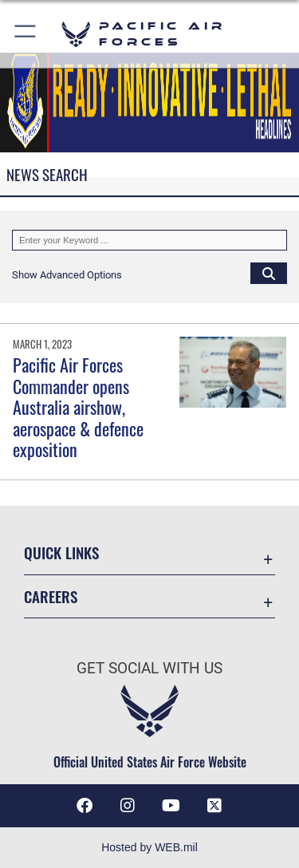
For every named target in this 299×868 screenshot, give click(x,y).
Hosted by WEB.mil (149, 847)
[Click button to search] (269, 273)
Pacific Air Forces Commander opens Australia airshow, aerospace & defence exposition (78, 407)
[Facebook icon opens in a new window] (85, 806)
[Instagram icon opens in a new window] (128, 806)
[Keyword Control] (149, 240)
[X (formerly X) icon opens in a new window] (214, 806)
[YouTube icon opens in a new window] (171, 806)
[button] (26, 34)
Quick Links (61, 552)
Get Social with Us (149, 668)
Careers (51, 596)
